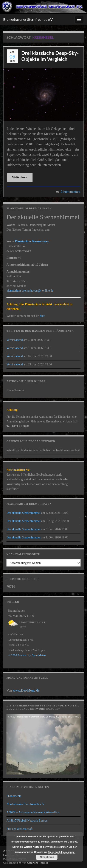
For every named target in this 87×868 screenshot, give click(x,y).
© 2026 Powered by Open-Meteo (27, 655)
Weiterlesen (20, 177)
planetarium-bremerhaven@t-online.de (30, 291)
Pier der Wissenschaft (19, 829)
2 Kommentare (71, 192)
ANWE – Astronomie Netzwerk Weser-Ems (33, 812)
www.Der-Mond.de (26, 690)
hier (42, 316)
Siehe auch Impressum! (61, 852)
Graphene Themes (37, 863)
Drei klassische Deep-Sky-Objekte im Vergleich (50, 56)
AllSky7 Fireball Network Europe (27, 821)
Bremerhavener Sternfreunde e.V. (28, 19)
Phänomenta (14, 796)
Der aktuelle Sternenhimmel (23, 513)
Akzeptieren (47, 857)
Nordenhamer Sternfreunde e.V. (26, 804)
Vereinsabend (15, 340)
